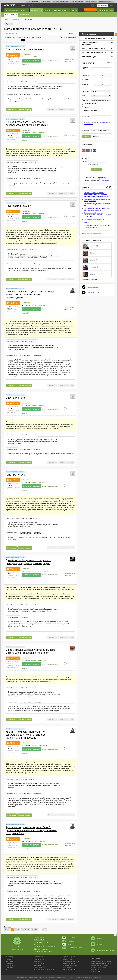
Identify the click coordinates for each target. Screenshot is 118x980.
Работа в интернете (12, 10)
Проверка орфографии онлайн (45, 947)
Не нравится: (86, 130)
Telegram (97, 938)
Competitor (94, 253)
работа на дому (69, 977)
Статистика (9, 967)
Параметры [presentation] (38, 94)
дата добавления (29, 37)
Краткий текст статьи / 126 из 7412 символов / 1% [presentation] (22, 688)
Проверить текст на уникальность (41, 943)
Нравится (62, 110)
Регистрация (103, 5)
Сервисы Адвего (96, 971)
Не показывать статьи (97, 123)
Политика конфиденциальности (101, 963)
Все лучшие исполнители (89, 280)
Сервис (47, 10)
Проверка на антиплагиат (61, 2)
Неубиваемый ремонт (18, 206)
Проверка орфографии (106, 2)
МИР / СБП (69, 938)
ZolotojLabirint (35, 571)
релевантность (17, 37)
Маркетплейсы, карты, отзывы (93, 48)
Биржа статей (39, 937)
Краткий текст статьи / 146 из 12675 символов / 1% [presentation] (22, 435)
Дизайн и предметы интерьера (15, 46)
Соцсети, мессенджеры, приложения (91, 43)
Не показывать (70, 110)
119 (45, 930)
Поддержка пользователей (99, 965)
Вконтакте (97, 944)
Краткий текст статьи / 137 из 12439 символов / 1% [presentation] (22, 877)
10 (36, 930)
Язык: (84, 96)
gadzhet (93, 274)
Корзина (8, 24)
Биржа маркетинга (33, 2)
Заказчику (25, 10)
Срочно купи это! (16, 398)
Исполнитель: (86, 117)
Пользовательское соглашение (101, 961)
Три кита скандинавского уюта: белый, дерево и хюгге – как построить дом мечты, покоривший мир (31, 830)
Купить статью (10, 14)
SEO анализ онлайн (41, 949)
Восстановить (103, 177)
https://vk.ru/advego (93, 292)
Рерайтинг (26, 568)
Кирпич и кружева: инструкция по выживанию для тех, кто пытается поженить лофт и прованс (26, 735)
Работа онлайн (39, 960)
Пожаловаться (52, 110)
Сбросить (97, 137)
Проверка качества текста (43, 952)
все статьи (42, 57)
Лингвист (68, 967)
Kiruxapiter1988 (95, 267)
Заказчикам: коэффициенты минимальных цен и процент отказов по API (97, 221)
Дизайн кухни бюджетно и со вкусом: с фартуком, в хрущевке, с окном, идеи (28, 562)
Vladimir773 (34, 305)
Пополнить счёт (11, 965)
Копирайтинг (27, 54)
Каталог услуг (46, 2)
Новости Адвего (96, 969)
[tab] (22, 82)
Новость (87, 107)
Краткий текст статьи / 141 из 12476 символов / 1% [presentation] (22, 779)
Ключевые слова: (85, 68)
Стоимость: (85, 76)
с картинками (72, 37)
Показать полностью (16, 629)
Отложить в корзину (25, 110)
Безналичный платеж (72, 948)
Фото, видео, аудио (89, 57)
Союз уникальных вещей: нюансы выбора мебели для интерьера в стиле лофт (30, 651)
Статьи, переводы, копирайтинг (94, 38)
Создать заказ (90, 10)
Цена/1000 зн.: (86, 80)
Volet (67, 944)
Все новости (85, 234)
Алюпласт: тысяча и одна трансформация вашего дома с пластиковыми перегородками (30, 294)
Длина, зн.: (85, 85)
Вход (112, 5)
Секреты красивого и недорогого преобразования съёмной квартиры (27, 123)
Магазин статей (36, 10)
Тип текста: (85, 91)
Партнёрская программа (61, 10)
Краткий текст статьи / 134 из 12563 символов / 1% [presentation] (22, 518)
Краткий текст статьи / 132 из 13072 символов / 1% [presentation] (22, 82)
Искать (87, 137)
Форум (74, 10)
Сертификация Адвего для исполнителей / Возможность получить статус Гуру (98, 215)
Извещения (67, 61)
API (7, 969)
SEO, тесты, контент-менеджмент (94, 53)
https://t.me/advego (93, 287)
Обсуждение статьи (70, 59)
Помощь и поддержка (106, 10)
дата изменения (34, 40)
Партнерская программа (99, 967)
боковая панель (116, 35)
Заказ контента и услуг (70, 969)
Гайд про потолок (16, 475)
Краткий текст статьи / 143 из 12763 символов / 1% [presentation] (22, 341)
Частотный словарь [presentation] (26, 94)
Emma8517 (34, 57)
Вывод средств (39, 967)
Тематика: (85, 100)
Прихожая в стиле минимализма (25, 49)
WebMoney (69, 941)
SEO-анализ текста (77, 2)
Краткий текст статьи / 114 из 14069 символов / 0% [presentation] (22, 605)
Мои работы (38, 961)
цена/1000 (39, 37)
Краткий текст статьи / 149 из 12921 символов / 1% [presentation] (22, 162)
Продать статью (25, 14)
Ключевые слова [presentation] (12, 94)
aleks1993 (34, 661)
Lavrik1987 (94, 260)
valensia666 (94, 246)
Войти (96, 169)
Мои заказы (10, 961)
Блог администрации (96, 234)
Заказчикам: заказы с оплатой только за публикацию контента (97, 209)
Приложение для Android (102, 950)
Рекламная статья (90, 104)
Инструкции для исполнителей (44, 969)
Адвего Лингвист (91, 2)
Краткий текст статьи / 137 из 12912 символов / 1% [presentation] (22, 250)
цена (23, 40)
